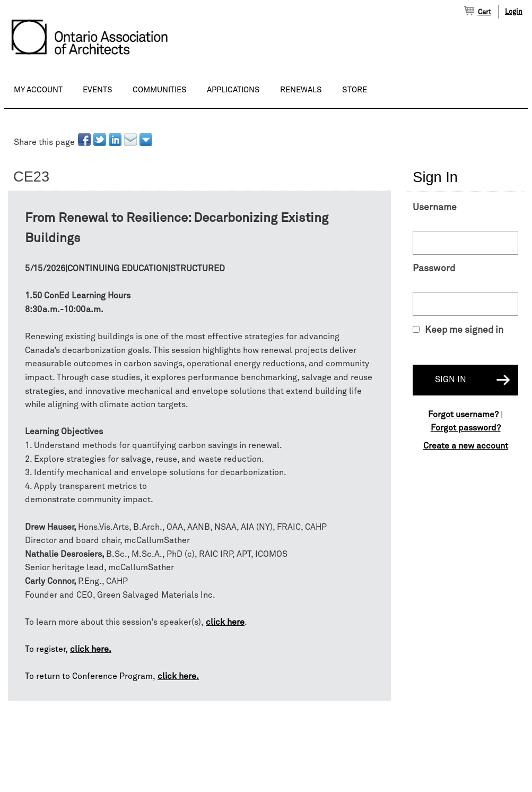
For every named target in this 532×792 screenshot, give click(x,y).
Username (435, 208)
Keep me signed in (464, 330)
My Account (38, 90)
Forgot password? (466, 428)
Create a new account (466, 446)
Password (434, 269)
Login (514, 12)
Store (355, 90)
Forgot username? (463, 415)
